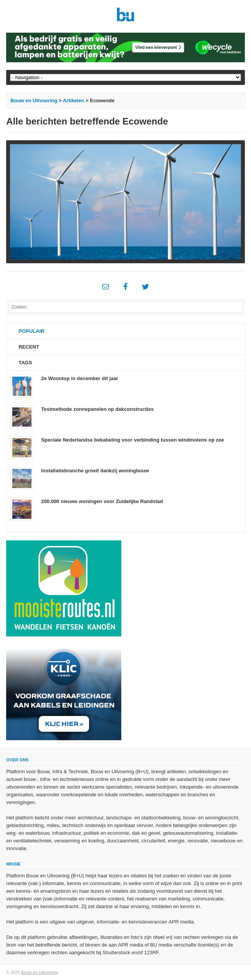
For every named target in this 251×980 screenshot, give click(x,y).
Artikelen (74, 100)
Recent (29, 347)
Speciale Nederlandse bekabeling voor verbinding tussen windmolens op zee (132, 440)
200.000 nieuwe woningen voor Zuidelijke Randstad (102, 501)
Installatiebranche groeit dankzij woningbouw (95, 471)
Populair (31, 331)
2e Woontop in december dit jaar (80, 378)
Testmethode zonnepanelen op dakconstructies (97, 409)
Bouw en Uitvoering (34, 100)
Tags (25, 363)
